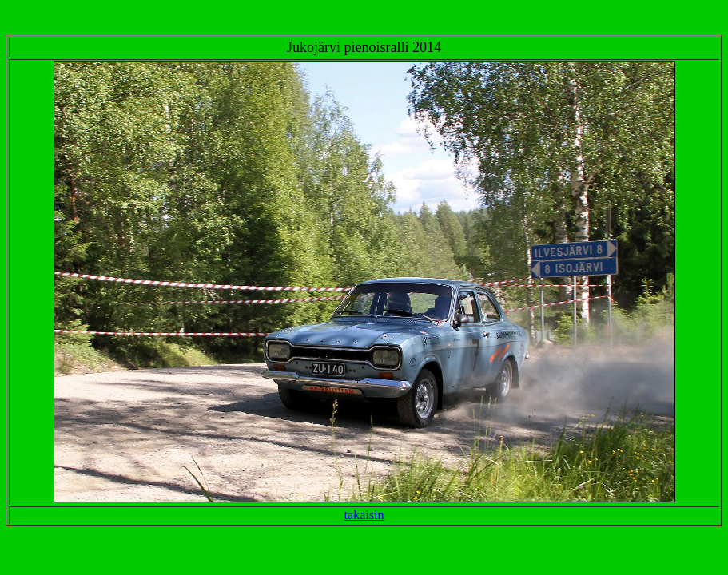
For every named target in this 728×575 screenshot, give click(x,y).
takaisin (364, 515)
